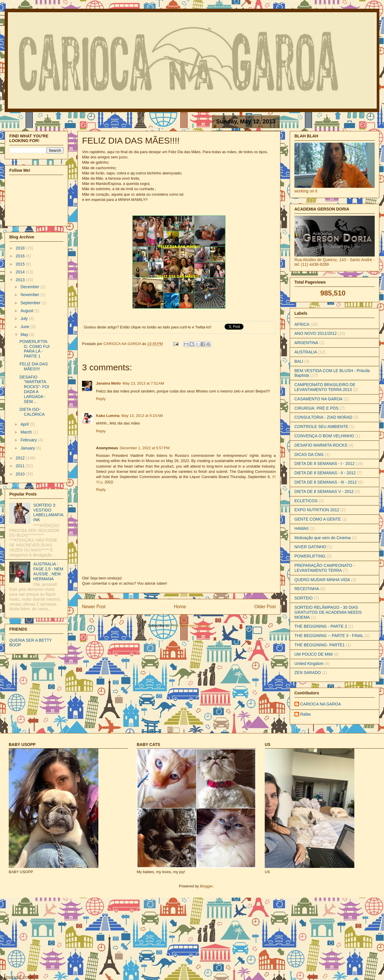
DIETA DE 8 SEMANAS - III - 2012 (326, 482)
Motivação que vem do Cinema (322, 538)
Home (180, 607)
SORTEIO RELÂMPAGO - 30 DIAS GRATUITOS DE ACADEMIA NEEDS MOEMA (328, 612)
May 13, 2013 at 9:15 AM (142, 416)
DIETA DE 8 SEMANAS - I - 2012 (325, 464)
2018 (21, 248)
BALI (299, 361)
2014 (21, 272)
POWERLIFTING (310, 556)
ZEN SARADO (308, 673)
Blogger (206, 886)
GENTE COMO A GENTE (318, 519)
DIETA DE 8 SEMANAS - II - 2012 (325, 473)
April (25, 424)
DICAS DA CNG (309, 454)
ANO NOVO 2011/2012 (316, 333)
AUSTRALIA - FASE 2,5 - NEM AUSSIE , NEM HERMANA (48, 571)
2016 (21, 256)
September (31, 303)
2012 (21, 458)
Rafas (306, 714)
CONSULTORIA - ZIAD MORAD (323, 417)
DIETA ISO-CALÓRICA (32, 412)
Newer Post (94, 607)
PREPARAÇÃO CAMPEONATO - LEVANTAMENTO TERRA (325, 568)
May (25, 335)
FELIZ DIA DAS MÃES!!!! (34, 366)
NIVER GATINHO (310, 547)
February (29, 440)
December (30, 287)
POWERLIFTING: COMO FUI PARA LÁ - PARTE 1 (35, 349)
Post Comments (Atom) (190, 626)
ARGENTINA (306, 343)
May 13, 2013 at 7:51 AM (143, 383)
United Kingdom (309, 664)
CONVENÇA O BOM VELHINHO (324, 436)
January (28, 448)
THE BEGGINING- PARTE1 (320, 645)
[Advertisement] (102, 938)
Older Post (265, 607)
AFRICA (302, 324)
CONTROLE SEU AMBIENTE (321, 427)
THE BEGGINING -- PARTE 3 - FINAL (329, 636)
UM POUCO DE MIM (313, 654)
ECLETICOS (306, 501)
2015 (21, 264)
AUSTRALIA (306, 352)
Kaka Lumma (108, 416)
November (30, 295)
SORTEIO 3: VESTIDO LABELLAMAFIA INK (48, 512)
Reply (101, 399)
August (27, 311)
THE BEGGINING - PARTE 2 (321, 626)
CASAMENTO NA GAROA (318, 399)
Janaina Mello (108, 383)
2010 (21, 474)
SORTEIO (304, 598)
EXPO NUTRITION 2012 (317, 510)
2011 (21, 466)
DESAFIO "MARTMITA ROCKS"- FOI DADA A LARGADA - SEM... (34, 389)
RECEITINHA (307, 589)
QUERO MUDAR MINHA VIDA (322, 580)
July (25, 319)
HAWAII (302, 528)
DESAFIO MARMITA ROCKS (321, 445)
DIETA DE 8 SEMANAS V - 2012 (324, 491)
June (25, 327)
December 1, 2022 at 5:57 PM (145, 448)
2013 (21, 280)
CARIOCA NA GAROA (123, 344)
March (27, 432)
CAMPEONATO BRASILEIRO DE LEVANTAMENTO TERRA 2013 (325, 387)
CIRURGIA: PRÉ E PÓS (317, 408)
